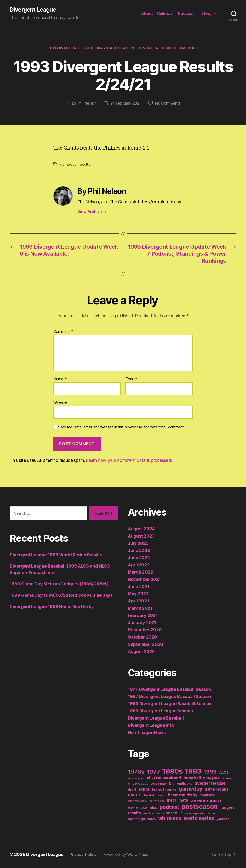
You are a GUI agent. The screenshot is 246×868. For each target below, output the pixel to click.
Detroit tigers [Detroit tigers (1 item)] (159, 784)
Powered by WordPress (125, 854)
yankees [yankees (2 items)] (223, 819)
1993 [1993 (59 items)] (193, 771)
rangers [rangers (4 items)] (228, 808)
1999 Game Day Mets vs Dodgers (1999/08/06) (59, 584)
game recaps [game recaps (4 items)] (217, 789)
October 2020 (142, 637)
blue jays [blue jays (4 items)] (211, 778)
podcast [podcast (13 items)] (169, 807)
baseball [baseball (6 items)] (192, 778)
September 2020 (146, 644)
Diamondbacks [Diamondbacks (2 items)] (181, 783)
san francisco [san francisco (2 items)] (153, 813)
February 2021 (143, 615)
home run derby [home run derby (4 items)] (182, 795)
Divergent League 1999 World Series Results (56, 555)
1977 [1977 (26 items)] (153, 772)
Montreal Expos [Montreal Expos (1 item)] (138, 808)
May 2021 (138, 594)
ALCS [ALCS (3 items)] (224, 772)
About (147, 13)
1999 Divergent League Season (160, 711)
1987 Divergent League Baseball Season (169, 696)
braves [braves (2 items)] (227, 778)
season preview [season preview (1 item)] (195, 814)
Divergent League (33, 10)
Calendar (166, 13)
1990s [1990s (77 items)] (172, 771)
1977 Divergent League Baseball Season (169, 689)
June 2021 (139, 586)
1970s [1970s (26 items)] (136, 772)
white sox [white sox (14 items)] (170, 818)
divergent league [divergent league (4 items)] (210, 783)
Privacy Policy (83, 854)
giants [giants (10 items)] (135, 795)
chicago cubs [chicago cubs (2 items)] (138, 783)
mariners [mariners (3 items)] (207, 795)
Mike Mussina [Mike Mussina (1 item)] (199, 801)
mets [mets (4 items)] (183, 800)
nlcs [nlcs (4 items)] (154, 808)
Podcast (186, 13)
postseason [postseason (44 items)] (200, 806)
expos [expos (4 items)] (144, 789)
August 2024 (141, 529)
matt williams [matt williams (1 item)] (157, 801)
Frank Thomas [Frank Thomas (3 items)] (164, 789)
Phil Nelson (87, 103)
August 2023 (141, 536)
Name (60, 379)
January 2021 (142, 623)
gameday (68, 164)
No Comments (168, 103)
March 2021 (140, 608)
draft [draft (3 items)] (132, 789)
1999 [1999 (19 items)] (210, 772)
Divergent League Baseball (169, 48)
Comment (63, 332)
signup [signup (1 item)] (212, 814)
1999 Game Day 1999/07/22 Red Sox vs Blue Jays (61, 595)
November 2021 (144, 579)
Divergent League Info (151, 725)
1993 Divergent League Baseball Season (90, 48)
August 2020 (141, 651)
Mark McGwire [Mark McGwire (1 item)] (137, 801)
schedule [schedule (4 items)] (174, 813)
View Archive (92, 212)
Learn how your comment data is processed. (129, 460)
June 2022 (139, 558)
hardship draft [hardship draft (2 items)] (155, 795)
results (84, 164)
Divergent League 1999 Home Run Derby (52, 606)
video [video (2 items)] (151, 819)
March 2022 (140, 572)
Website (60, 403)
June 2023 (139, 550)
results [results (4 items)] (134, 813)
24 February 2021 (126, 103)
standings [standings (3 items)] (136, 819)
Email (131, 379)
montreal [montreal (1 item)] (216, 801)
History (205, 13)
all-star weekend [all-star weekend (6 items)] (164, 778)
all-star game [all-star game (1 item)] (136, 779)
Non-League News (147, 732)
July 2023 (138, 543)
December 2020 (145, 630)
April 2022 (139, 565)
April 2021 (138, 601)
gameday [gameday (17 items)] (191, 789)
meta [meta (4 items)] (172, 800)
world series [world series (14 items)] (199, 818)
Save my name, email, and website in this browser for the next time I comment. (121, 427)
